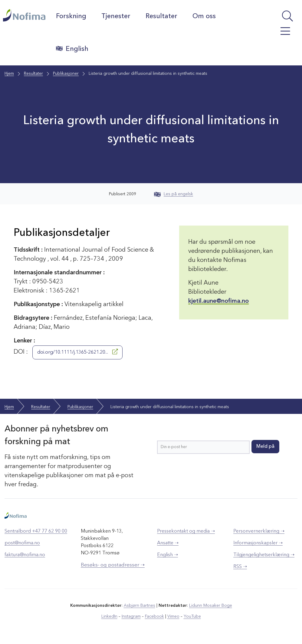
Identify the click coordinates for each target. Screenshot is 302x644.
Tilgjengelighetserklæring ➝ (264, 555)
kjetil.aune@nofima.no (218, 301)
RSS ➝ (240, 567)
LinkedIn (109, 616)
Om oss (204, 16)
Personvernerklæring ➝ (259, 531)
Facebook (154, 616)
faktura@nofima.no (25, 555)
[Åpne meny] (279, 34)
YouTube (192, 616)
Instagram (131, 616)
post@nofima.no (22, 543)
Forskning (71, 16)
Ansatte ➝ (168, 543)
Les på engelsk (174, 194)
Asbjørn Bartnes (140, 606)
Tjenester (116, 16)
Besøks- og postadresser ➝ (113, 565)
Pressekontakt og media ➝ (186, 531)
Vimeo (173, 616)
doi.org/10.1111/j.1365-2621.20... (77, 352)
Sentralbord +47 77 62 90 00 (36, 531)
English (72, 49)
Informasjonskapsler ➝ (258, 543)
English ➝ (167, 555)
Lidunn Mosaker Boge (211, 606)
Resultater (161, 16)
